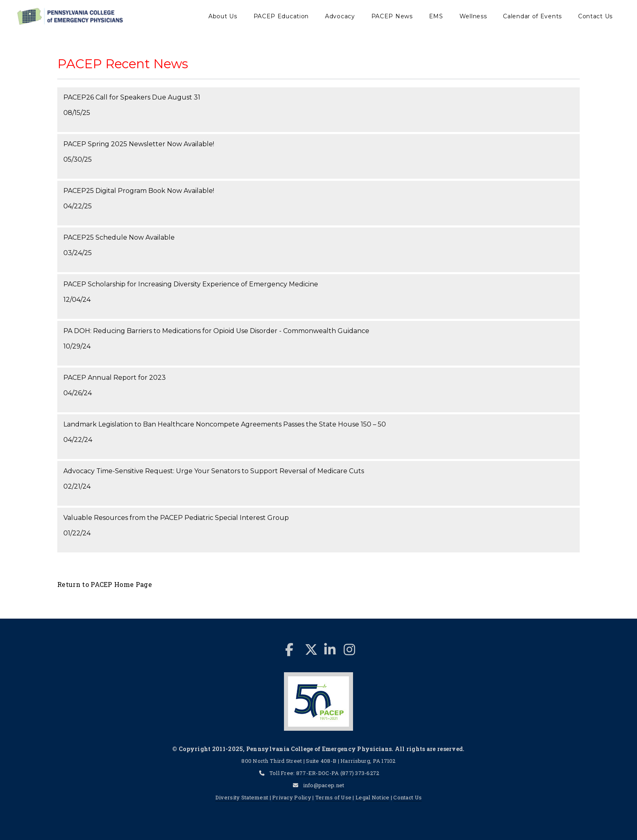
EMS (436, 16)
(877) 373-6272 (360, 773)
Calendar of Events (532, 16)
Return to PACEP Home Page (105, 584)
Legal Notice (372, 797)
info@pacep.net (324, 785)
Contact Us (595, 16)
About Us (223, 16)
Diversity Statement (243, 797)
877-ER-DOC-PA (318, 773)
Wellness (473, 16)
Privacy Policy (292, 797)
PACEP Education (281, 16)
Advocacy (340, 16)
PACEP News (392, 16)
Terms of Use (333, 797)
